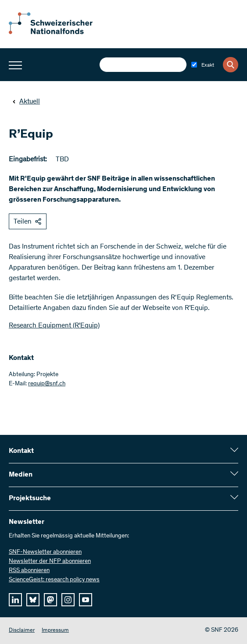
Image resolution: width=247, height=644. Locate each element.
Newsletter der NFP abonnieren (50, 562)
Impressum (55, 631)
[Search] (231, 65)
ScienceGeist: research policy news (54, 580)
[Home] (57, 32)
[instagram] (68, 600)
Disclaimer (22, 631)
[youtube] (86, 600)
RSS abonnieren (29, 571)
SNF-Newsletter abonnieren (45, 552)
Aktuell (26, 102)
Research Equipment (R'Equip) (54, 326)
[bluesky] (33, 600)
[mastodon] (50, 600)
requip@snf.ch (47, 384)
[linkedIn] (15, 600)
